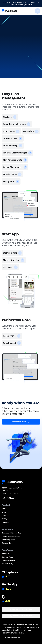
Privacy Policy (7, 564)
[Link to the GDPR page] (21, 616)
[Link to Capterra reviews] (21, 574)
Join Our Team (8, 557)
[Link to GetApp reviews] (21, 587)
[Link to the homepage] (10, 11)
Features (5, 522)
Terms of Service (9, 560)
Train (4, 515)
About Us (5, 554)
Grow (4, 512)
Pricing (5, 519)
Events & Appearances (11, 536)
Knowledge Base (8, 540)
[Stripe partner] (21, 610)
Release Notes (8, 543)
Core (4, 509)
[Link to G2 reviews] (21, 599)
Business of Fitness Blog (11, 533)
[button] (38, 11)
